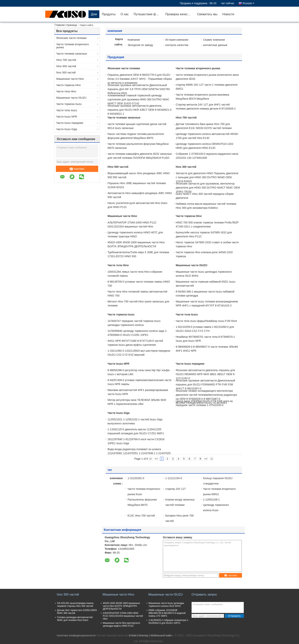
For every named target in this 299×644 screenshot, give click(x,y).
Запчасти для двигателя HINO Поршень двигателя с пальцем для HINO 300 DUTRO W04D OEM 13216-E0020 (207, 177)
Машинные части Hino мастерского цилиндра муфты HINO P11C (121, 624)
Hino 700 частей (66, 60)
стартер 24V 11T (176, 489)
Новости (228, 14)
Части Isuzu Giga (67, 129)
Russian (248, 3)
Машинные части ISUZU (71, 98)
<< (156, 459)
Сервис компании (214, 40)
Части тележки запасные (72, 54)
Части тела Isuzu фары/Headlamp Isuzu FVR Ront (206, 321)
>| (211, 459)
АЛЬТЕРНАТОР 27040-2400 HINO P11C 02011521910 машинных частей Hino (123, 616)
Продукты (109, 14)
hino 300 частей (66, 73)
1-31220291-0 (136, 478)
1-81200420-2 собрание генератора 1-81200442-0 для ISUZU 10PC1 (169, 622)
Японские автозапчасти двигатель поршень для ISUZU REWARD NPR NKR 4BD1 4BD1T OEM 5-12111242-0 (206, 374)
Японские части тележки (71, 38)
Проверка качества (179, 14)
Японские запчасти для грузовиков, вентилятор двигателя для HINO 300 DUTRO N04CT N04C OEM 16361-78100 (208, 188)
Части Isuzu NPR (67, 117)
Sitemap (143, 635)
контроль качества (177, 45)
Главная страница (66, 25)
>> (206, 459)
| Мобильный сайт (160, 635)
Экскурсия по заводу (140, 45)
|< (151, 459)
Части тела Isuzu (67, 110)
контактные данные (215, 45)
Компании (134, 40)
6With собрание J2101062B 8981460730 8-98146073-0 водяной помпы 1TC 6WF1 (167, 613)
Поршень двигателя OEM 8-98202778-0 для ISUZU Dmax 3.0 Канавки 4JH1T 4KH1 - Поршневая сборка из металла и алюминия (140, 79)
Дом (94, 14)
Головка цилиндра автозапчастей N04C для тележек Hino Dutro (75, 619)
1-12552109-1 (211, 500)
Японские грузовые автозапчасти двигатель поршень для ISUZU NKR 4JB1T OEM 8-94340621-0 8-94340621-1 (139, 110)
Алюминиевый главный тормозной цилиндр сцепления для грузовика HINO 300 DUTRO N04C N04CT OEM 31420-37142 (138, 99)
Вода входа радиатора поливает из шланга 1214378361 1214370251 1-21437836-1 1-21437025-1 (139, 453)
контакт (77, 169)
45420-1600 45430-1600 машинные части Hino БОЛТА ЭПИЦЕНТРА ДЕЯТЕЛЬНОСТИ (121, 606)
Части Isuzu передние (70, 123)
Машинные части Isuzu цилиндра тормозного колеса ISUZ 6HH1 (166, 605)
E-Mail (133, 635)
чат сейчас (228, 3)
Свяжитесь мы (207, 14)
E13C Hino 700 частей (141, 516)
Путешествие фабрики (148, 14)
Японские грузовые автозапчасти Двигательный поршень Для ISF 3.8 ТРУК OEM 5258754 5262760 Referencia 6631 (139, 89)
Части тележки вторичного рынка (73, 46)
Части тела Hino (66, 91)
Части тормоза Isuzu (69, 104)
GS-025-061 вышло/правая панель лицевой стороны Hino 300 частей (75, 605)
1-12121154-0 (174, 478)
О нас (125, 14)
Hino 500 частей (66, 66)
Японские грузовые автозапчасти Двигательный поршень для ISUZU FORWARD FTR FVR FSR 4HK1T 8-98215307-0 (205, 384)
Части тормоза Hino (68, 85)
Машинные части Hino (70, 79)
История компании (177, 40)
